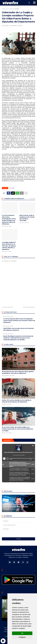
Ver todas (33, 198)
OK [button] (22, 633)
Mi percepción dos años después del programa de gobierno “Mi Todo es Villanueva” (18, 372)
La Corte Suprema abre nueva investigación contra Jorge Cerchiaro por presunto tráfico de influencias (9, 220)
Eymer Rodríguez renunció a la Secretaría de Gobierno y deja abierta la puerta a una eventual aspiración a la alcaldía (18, 338)
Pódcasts (7, 440)
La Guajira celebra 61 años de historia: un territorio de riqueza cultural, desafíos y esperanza (9, 246)
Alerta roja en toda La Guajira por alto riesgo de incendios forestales (27, 218)
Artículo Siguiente (29, 307)
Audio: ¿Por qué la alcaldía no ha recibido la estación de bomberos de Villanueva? (17, 401)
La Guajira (16, 9)
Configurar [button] (22, 637)
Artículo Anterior (8, 307)
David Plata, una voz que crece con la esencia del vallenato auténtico (18, 329)
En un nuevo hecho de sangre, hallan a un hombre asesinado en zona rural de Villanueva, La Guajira (18, 429)
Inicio (6, 636)
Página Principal (7, 9)
